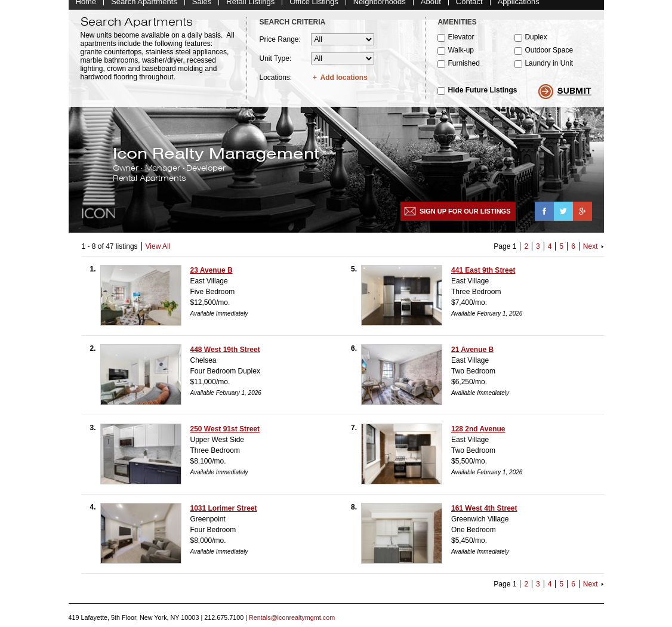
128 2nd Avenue (478, 435)
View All (158, 252)
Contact (469, 7)
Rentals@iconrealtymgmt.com (292, 623)
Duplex (536, 43)
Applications (519, 7)
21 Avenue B (472, 356)
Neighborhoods (380, 7)
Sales (202, 7)
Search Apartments (144, 7)
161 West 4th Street (484, 514)
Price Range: (280, 45)
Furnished (463, 69)
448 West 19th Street (225, 356)
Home (86, 7)
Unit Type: (275, 64)
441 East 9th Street (483, 276)
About (431, 7)
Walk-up (461, 56)
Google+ (582, 217)
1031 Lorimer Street (224, 514)
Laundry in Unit (549, 69)
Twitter (563, 217)
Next (591, 252)
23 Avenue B (212, 276)
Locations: (275, 84)
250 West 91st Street (225, 435)
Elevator (461, 43)
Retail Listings (250, 7)
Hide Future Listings (482, 96)
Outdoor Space (549, 56)
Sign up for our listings (465, 217)
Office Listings (314, 7)
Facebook (544, 217)
